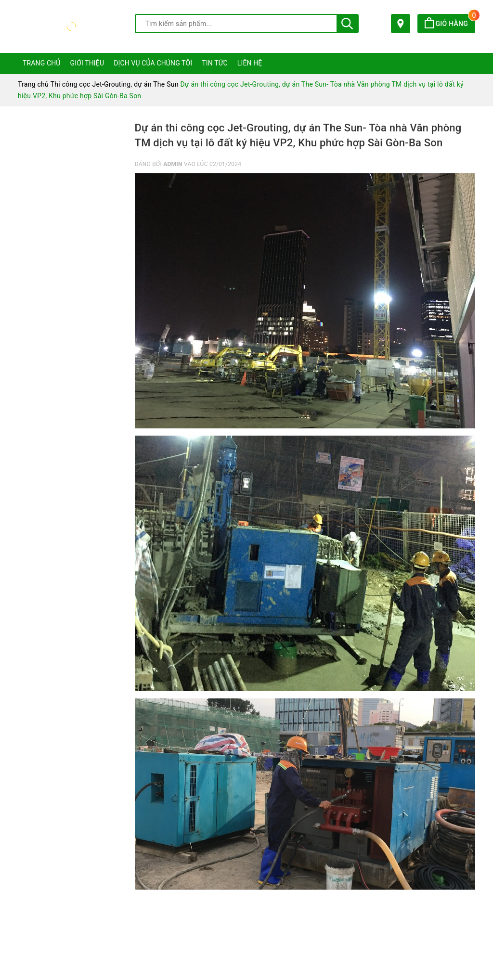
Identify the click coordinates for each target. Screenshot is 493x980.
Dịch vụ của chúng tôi (153, 63)
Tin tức (215, 63)
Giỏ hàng (450, 24)
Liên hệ (250, 63)
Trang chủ (42, 63)
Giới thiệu (87, 63)
